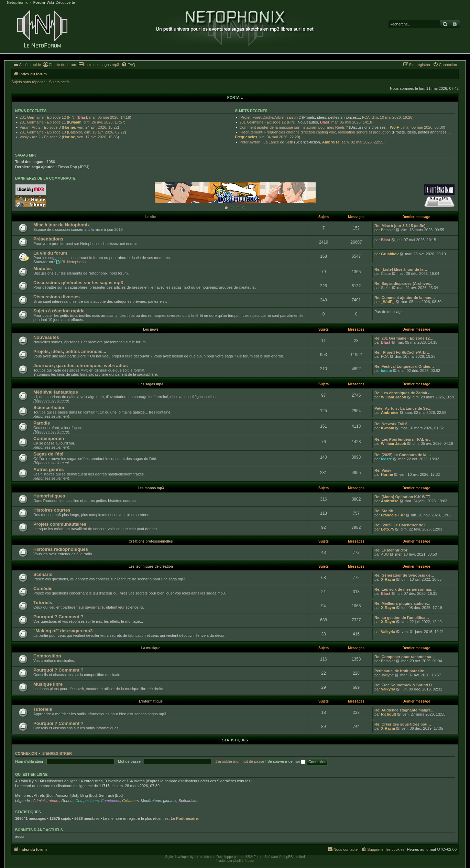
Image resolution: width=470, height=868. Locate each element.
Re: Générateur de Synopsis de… (404, 575)
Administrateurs (46, 801)
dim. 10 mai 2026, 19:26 (392, 117)
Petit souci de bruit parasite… (401, 671)
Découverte (65, 3)
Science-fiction (50, 408)
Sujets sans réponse (29, 82)
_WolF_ (395, 127)
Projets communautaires (60, 524)
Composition (47, 656)
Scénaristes (188, 801)
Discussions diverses (57, 297)
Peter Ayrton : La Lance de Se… (403, 408)
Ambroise (331, 142)
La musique (151, 648)
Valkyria (388, 632)
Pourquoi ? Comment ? (58, 617)
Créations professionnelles (151, 541)
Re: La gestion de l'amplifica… (402, 618)
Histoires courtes (52, 510)
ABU (385, 554)
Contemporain (49, 438)
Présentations (48, 239)
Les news (151, 329)
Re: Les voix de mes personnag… (405, 589)
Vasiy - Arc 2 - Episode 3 (40, 127)
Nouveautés (46, 337)
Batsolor (75, 132)
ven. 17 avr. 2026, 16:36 (97, 137)
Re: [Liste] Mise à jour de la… (401, 269)
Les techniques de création (151, 566)
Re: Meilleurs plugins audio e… (402, 603)
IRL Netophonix (71, 262)
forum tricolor (205, 857)
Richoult (389, 714)
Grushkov (390, 254)
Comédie (43, 588)
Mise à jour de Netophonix (62, 225)
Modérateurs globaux (159, 801)
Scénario (43, 574)
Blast (82, 117)
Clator (386, 274)
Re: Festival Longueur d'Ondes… (404, 366)
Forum (39, 3)
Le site (151, 217)
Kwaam (75, 122)
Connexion (26, 753)
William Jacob (394, 397)
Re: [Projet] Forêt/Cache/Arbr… (402, 352)
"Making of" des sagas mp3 (63, 631)
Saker (386, 288)
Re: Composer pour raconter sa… (405, 657)
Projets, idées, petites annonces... (70, 351)
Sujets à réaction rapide (59, 311)
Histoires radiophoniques (61, 549)
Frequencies (246, 137)
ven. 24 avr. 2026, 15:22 (97, 127)
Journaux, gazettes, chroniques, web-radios (81, 366)
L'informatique (151, 701)
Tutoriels (43, 603)
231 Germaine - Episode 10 (43, 132)
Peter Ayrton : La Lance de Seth (266, 142)
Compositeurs (87, 801)
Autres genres (49, 469)
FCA (366, 117)
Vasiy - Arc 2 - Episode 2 (40, 137)
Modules (42, 269)
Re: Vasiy (383, 470)
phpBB (245, 857)
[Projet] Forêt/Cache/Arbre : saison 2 (270, 117)
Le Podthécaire (184, 818)
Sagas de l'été (48, 454)
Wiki (50, 3)
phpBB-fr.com (244, 861)
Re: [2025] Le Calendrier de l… (402, 525)
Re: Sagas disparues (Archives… (404, 283)
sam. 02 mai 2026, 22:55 (363, 142)
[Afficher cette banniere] (226, 208)
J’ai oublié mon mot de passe (240, 761)
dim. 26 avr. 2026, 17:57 (104, 122)
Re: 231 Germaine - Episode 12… (404, 338)
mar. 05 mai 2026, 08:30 (424, 127)
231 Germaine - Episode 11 (43, 122)
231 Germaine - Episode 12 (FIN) (48, 117)
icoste (386, 371)
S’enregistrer (57, 753)
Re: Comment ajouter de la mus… (405, 298)
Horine (69, 127)
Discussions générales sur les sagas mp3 (78, 283)
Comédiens (111, 801)
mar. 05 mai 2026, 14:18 (110, 117)
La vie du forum (50, 253)
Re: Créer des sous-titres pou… (403, 724)
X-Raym (388, 579)
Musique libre (48, 684)
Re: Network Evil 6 (391, 424)
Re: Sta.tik (384, 511)
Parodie (42, 423)
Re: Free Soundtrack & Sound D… (405, 685)
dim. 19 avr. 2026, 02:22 (105, 132)
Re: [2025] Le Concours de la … (403, 455)
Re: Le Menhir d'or (391, 550)
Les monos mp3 (151, 488)
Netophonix (17, 3)
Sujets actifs (59, 82)
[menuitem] (59, 65)
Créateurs (130, 801)
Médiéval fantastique (56, 392)
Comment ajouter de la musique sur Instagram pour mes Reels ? (294, 127)
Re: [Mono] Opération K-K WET (402, 497)
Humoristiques (49, 496)
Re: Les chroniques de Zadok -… (404, 393)
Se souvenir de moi (286, 761)
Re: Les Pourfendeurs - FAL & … (404, 439)
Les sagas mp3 (151, 384)
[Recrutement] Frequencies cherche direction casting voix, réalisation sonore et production (315, 132)
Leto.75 (388, 529)
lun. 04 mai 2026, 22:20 (279, 137)
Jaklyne (387, 675)
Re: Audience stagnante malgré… (405, 710)
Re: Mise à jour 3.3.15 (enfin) (400, 226)
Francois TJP (393, 515)
